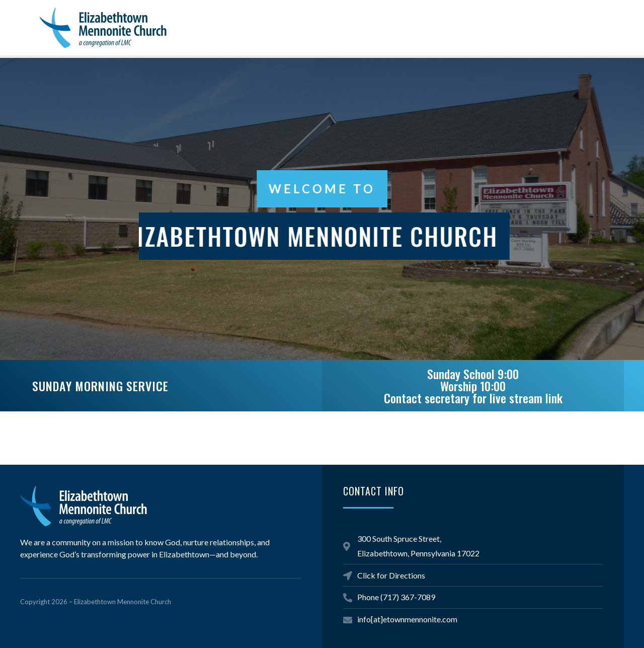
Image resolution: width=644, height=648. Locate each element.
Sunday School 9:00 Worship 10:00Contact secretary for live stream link (473, 386)
